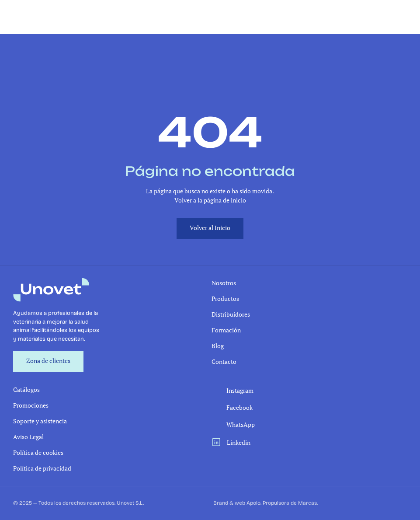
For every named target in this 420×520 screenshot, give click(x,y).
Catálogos (26, 389)
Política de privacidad (42, 468)
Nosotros (224, 283)
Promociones (31, 405)
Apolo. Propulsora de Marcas (282, 503)
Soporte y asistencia (40, 421)
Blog (218, 346)
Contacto (224, 361)
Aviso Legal (28, 437)
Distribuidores (231, 314)
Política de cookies (38, 452)
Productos (225, 298)
